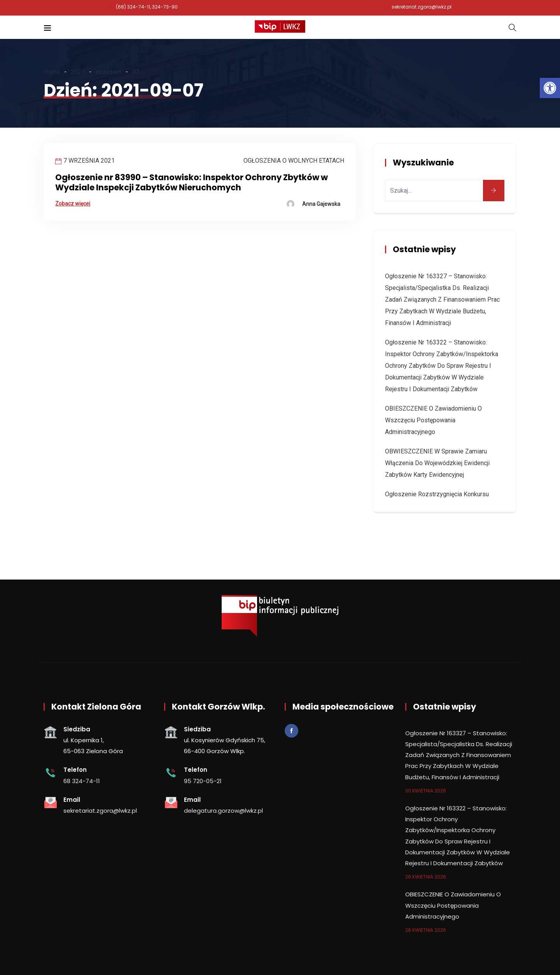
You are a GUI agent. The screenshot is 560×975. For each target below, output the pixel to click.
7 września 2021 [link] (89, 161)
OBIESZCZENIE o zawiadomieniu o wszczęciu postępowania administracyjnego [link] (433, 420)
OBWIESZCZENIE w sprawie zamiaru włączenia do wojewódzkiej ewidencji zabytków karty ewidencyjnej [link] (437, 463)
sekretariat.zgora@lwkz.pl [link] (422, 7)
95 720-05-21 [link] (203, 781)
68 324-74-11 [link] (82, 781)
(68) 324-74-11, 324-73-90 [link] (147, 7)
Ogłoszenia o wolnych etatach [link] (294, 161)
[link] (550, 88)
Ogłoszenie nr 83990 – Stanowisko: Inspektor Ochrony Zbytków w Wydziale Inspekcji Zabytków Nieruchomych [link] (192, 182)
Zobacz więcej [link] (73, 204)
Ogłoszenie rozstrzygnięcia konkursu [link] (437, 494)
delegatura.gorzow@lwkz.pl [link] (223, 811)
